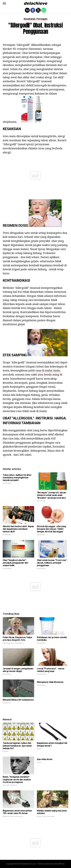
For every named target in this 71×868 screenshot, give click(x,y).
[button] (4, 3)
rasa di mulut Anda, (48, 370)
